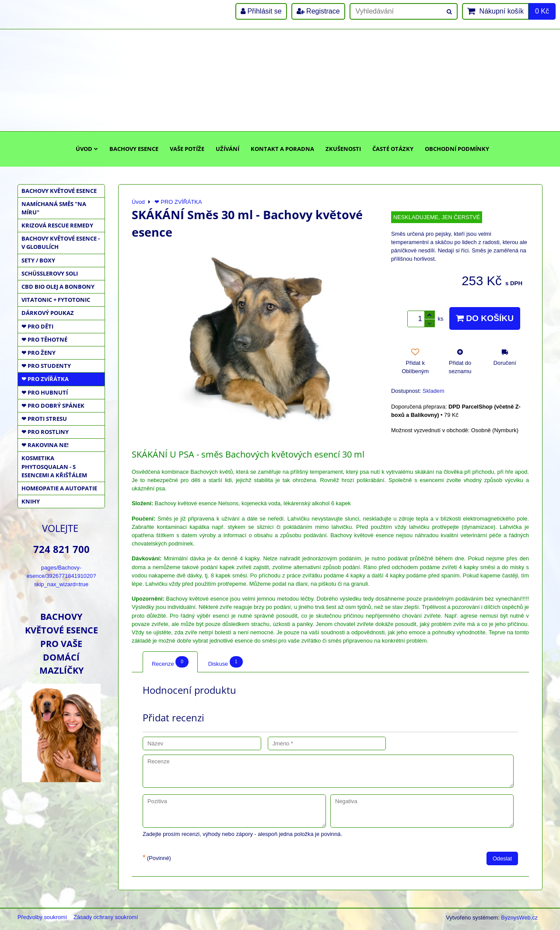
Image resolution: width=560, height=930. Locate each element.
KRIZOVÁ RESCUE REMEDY (57, 225)
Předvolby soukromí (42, 917)
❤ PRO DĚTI (37, 326)
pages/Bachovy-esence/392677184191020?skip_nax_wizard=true (61, 576)
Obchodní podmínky (457, 149)
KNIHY (31, 501)
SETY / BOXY (38, 260)
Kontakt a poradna (282, 149)
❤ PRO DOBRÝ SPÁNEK (53, 406)
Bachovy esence (134, 149)
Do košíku (485, 318)
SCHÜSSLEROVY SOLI (50, 273)
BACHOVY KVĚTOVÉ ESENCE (59, 191)
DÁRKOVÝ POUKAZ (48, 313)
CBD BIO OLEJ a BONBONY (58, 287)
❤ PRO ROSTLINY (45, 432)
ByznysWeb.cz (519, 918)
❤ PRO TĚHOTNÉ (44, 339)
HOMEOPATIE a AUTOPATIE (59, 488)
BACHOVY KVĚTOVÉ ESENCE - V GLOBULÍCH (61, 243)
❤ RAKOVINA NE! (45, 445)
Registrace (318, 11)
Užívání (227, 149)
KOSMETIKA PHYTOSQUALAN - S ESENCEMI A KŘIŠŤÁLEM (54, 466)
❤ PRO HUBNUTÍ (45, 392)
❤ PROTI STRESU (44, 419)
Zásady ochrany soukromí (106, 917)
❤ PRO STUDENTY (46, 366)
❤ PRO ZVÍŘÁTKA (45, 379)
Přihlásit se (261, 11)
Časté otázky (393, 149)
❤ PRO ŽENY (38, 353)
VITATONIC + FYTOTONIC (56, 300)
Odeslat (502, 858)
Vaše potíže (187, 149)
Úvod (87, 149)
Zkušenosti (343, 149)
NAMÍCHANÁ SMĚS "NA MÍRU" (54, 208)
